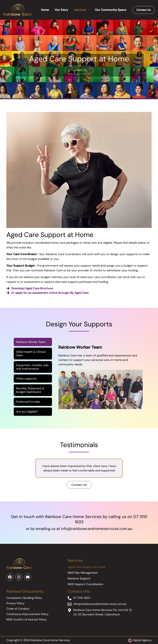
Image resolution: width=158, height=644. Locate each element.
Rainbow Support (79, 578)
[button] (144, 10)
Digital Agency (142, 640)
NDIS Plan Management (83, 573)
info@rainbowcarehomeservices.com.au (97, 529)
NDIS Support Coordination (85, 584)
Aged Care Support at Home (86, 567)
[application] (88, 10)
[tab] (33, 342)
